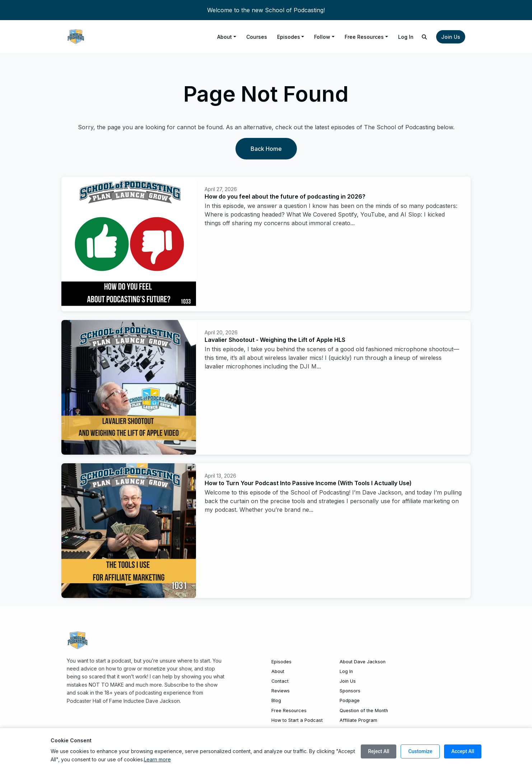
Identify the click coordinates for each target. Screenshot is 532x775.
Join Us (451, 37)
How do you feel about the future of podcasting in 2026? (285, 196)
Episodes (289, 37)
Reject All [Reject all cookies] (379, 751)
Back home (266, 149)
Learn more (157, 759)
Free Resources (364, 37)
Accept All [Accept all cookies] (463, 751)
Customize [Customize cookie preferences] (420, 751)
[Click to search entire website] (425, 37)
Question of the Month (364, 711)
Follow (322, 37)
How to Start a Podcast (297, 720)
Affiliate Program (358, 720)
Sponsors (350, 691)
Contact (280, 681)
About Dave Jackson (363, 662)
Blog (276, 700)
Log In (406, 37)
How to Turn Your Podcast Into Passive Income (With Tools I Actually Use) (308, 483)
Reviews (281, 691)
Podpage (350, 700)
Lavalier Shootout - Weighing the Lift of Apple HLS (275, 340)
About (225, 37)
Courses (257, 37)
